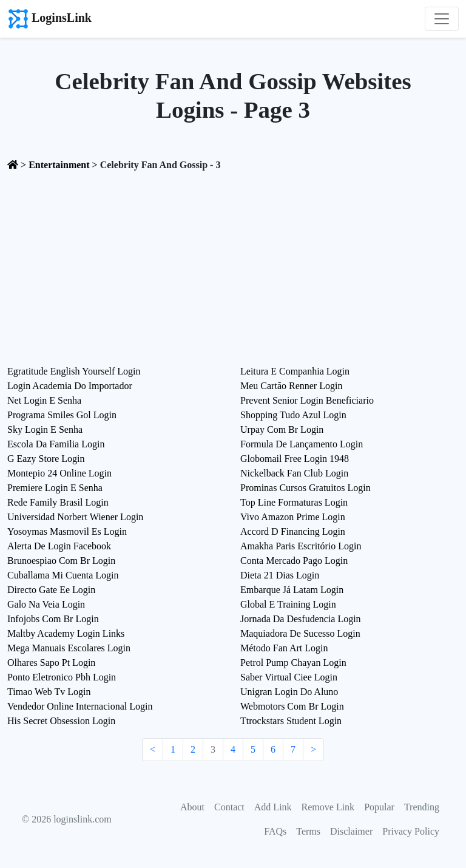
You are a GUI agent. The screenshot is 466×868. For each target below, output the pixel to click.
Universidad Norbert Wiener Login (75, 517)
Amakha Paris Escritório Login (301, 546)
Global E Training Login (288, 604)
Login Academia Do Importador (70, 386)
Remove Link (328, 807)
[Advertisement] (233, 270)
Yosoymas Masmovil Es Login (67, 531)
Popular (379, 807)
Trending (422, 807)
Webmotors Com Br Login (292, 706)
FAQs (275, 831)
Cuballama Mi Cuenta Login (63, 575)
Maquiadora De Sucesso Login (300, 633)
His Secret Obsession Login (61, 721)
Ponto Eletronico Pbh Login (62, 677)
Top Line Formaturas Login (294, 502)
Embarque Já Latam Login (292, 590)
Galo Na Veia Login (46, 604)
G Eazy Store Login (46, 459)
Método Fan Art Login (284, 648)
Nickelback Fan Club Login (294, 473)
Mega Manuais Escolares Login (69, 648)
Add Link (273, 807)
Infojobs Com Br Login (53, 619)
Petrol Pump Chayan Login (293, 663)
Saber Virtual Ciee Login (289, 677)
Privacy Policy (411, 831)
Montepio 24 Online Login (59, 473)
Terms (308, 831)
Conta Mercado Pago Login (294, 561)
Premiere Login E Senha (55, 488)
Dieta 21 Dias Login (280, 575)
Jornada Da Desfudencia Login (301, 619)
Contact (229, 807)
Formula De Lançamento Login (302, 444)
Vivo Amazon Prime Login (293, 517)
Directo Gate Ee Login (51, 590)
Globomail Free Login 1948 (295, 459)
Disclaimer (351, 831)
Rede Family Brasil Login (58, 502)
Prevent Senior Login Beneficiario (307, 400)
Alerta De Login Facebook (59, 546)
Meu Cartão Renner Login (291, 386)
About (192, 807)
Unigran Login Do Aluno (289, 692)
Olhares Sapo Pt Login (51, 663)
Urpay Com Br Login (282, 429)
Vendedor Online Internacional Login (80, 706)
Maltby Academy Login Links (66, 633)
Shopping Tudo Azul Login (293, 415)
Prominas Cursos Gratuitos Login (306, 488)
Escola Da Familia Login (56, 444)
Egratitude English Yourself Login (74, 371)
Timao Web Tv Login (49, 692)
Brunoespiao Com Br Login (61, 561)
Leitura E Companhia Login (295, 371)
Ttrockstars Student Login (291, 721)
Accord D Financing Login (293, 531)
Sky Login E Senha (45, 429)
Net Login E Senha (44, 400)
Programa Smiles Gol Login (62, 415)
